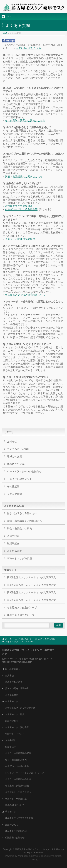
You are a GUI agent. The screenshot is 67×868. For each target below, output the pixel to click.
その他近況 (13, 486)
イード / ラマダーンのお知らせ (24, 471)
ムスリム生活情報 (47, 639)
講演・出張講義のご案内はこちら (24, 177)
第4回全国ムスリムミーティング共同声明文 (31, 592)
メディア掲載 (14, 494)
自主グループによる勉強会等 (21, 209)
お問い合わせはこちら (29, 48)
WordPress (23, 856)
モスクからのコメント (19, 479)
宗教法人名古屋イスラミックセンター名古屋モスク (40, 849)
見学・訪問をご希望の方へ (22, 513)
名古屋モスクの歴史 (15, 714)
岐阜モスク (11, 812)
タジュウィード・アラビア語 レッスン (24, 773)
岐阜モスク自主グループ (21, 615)
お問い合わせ (25, 639)
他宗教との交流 (16, 464)
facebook (29, 642)
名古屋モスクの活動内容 (17, 727)
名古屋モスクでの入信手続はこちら (25, 295)
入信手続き (13, 536)
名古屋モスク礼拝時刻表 (17, 786)
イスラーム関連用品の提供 (20, 239)
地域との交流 (14, 456)
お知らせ (12, 441)
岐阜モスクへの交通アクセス (19, 818)
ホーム (8, 639)
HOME (5, 33)
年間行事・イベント (15, 734)
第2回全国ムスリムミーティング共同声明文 (31, 577)
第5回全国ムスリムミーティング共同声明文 (31, 600)
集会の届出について (15, 805)
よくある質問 (14, 551)
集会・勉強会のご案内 (19, 528)
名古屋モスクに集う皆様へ (18, 792)
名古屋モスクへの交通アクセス (20, 708)
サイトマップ (12, 642)
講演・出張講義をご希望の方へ (24, 521)
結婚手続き (13, 543)
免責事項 (9, 676)
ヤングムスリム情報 (18, 449)
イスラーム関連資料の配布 (18, 753)
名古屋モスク (12, 701)
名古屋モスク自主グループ (22, 607)
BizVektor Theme (39, 856)
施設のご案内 (12, 721)
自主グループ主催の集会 (17, 766)
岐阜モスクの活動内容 (16, 831)
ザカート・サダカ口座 (19, 558)
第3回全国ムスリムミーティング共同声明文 (31, 585)
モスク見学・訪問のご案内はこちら (25, 120)
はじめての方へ (13, 669)
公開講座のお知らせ (15, 838)
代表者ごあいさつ (14, 682)
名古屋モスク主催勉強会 (19, 206)
